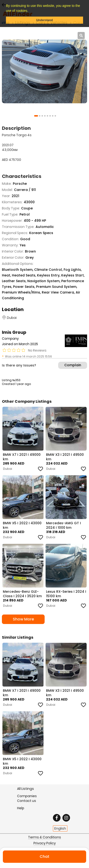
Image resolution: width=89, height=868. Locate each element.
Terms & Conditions (44, 837)
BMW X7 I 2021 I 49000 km (22, 457)
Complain (73, 365)
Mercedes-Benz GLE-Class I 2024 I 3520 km (22, 594)
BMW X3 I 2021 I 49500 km (65, 457)
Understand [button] (45, 20)
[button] (30, 11)
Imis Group (14, 332)
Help (21, 808)
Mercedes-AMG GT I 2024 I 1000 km (63, 525)
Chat (44, 857)
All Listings (26, 789)
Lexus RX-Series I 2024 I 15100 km (66, 594)
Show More (23, 619)
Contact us (27, 801)
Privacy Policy (45, 843)
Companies (27, 796)
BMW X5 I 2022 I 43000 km (22, 525)
